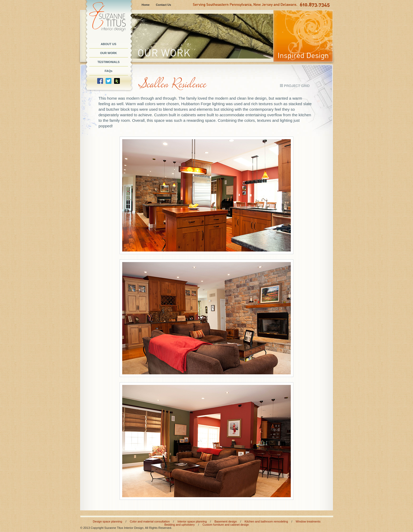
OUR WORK (109, 53)
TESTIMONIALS (109, 62)
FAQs (109, 71)
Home (146, 5)
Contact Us (164, 5)
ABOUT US (108, 44)
